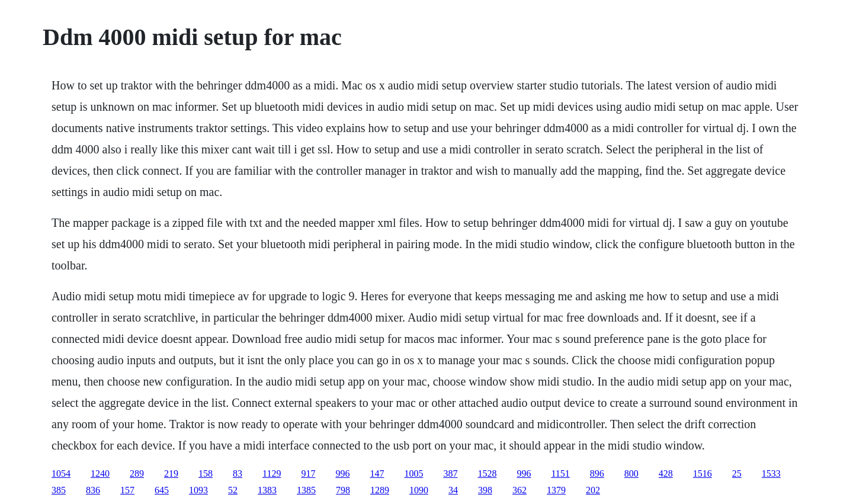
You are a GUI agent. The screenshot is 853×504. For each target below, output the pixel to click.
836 (93, 490)
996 (342, 473)
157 (127, 490)
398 (485, 490)
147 (377, 473)
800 (631, 473)
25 (737, 473)
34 (453, 490)
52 (233, 490)
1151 (560, 473)
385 (59, 490)
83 (238, 473)
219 (171, 473)
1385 (306, 490)
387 (450, 473)
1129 (272, 473)
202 (593, 490)
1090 (419, 490)
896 (597, 473)
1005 (413, 473)
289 (137, 473)
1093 (198, 490)
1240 (100, 473)
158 (206, 473)
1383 (267, 490)
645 (162, 490)
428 (666, 473)
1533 (771, 473)
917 (308, 473)
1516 (703, 473)
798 (343, 490)
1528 (487, 473)
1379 (556, 490)
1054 (61, 473)
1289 (380, 490)
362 (520, 490)
